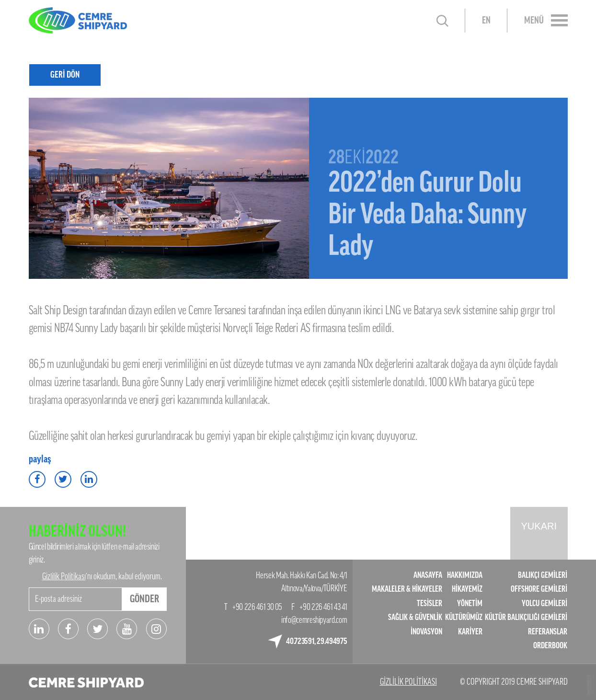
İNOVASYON (426, 632)
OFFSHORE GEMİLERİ (539, 589)
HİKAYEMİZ (467, 589)
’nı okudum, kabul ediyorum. (102, 576)
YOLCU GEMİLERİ (544, 603)
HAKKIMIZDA (465, 575)
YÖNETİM (470, 603)
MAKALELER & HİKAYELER (407, 589)
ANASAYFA (428, 575)
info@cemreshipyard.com (314, 620)
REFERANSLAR (548, 632)
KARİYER (470, 632)
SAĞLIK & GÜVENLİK (415, 617)
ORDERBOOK (550, 646)
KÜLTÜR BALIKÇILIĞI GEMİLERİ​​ (526, 617)
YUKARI (539, 526)
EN (486, 21)
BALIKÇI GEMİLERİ (543, 575)
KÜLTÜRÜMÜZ (464, 617)
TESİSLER (430, 603)
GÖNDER (144, 599)
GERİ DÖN (65, 75)
